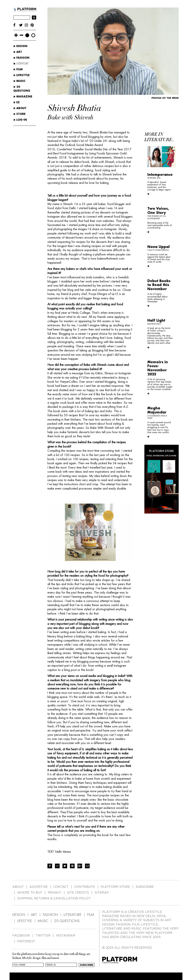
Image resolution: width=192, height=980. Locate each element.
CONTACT (61, 887)
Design (20, 46)
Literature (21, 64)
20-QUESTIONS (67, 921)
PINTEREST (26, 941)
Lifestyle (21, 75)
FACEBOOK (21, 936)
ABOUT (20, 108)
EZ (16, 102)
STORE (19, 114)
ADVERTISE (39, 887)
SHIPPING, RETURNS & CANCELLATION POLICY (54, 898)
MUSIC (43, 921)
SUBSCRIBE (145, 887)
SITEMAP (102, 893)
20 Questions (22, 89)
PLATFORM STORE (115, 887)
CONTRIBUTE (85, 887)
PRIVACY (55, 893)
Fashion (21, 58)
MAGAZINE (23, 97)
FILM (91, 915)
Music (19, 81)
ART (34, 915)
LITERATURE (73, 915)
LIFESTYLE (25, 921)
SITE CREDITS (78, 893)
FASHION (50, 915)
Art (18, 52)
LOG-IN (20, 120)
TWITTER (43, 936)
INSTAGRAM (66, 936)
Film (18, 69)
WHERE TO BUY (30, 893)
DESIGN (19, 915)
